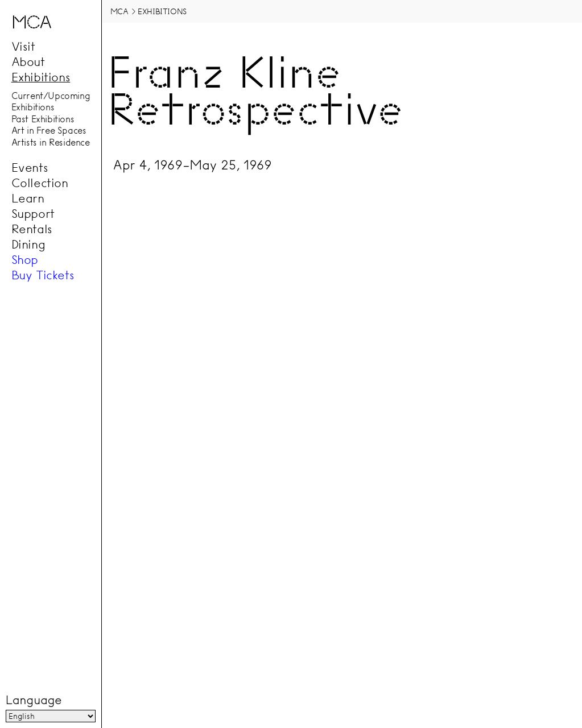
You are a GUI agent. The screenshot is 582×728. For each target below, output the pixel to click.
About (28, 62)
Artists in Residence (51, 142)
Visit (23, 47)
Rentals (32, 229)
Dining (28, 245)
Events (30, 168)
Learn (28, 198)
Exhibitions (41, 77)
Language (34, 700)
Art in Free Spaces (49, 131)
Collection (40, 183)
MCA (119, 11)
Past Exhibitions (43, 119)
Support (33, 214)
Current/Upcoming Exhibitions (51, 102)
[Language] (51, 716)
